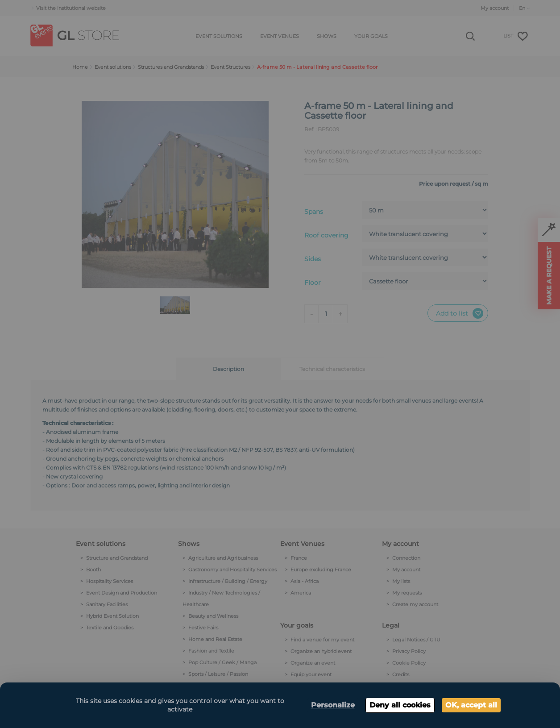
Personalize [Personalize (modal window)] (333, 705)
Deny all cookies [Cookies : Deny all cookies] (400, 705)
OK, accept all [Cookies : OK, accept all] (471, 705)
